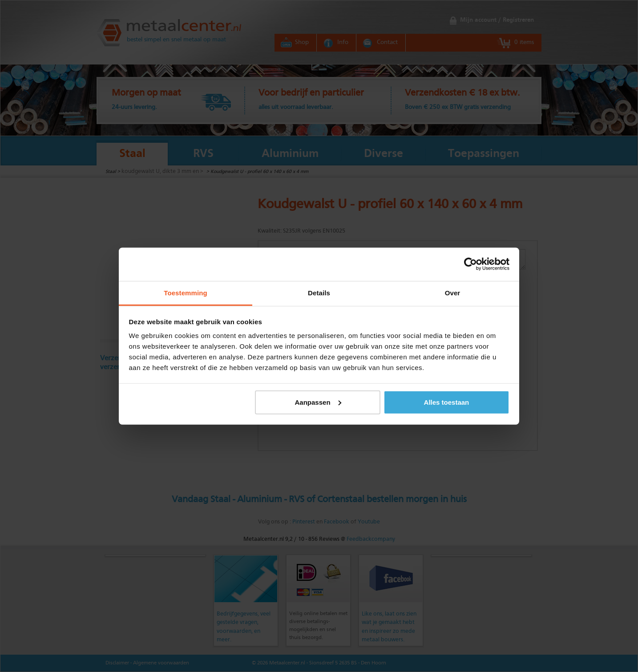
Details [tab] (319, 292)
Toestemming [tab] (186, 292)
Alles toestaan (447, 402)
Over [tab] (453, 292)
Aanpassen (318, 402)
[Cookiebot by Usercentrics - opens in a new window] (470, 264)
